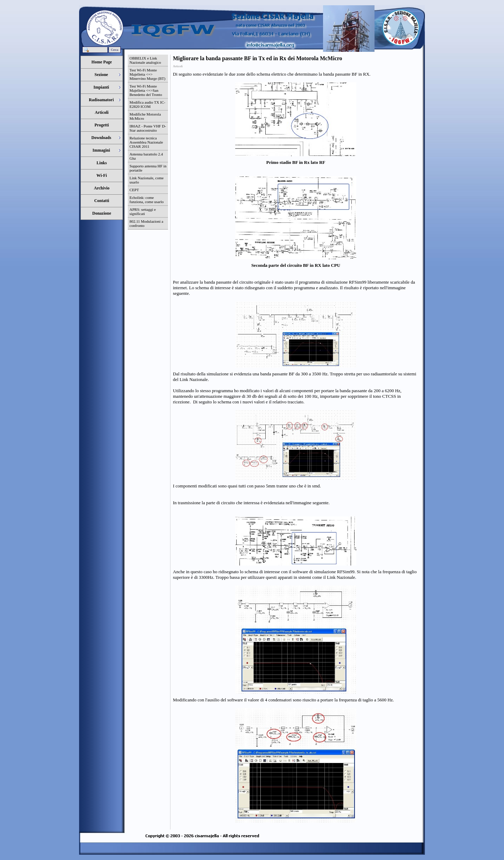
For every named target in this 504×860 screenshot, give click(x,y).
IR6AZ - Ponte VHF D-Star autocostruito (148, 128)
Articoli (102, 112)
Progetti (102, 125)
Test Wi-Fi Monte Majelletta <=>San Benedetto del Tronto (146, 90)
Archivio (101, 188)
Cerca (115, 50)
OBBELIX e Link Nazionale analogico (145, 60)
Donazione (102, 213)
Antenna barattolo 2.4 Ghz (146, 156)
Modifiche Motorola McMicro (145, 116)
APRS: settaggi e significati (143, 211)
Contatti (102, 201)
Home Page (101, 62)
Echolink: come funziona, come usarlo (146, 200)
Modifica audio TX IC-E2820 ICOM (147, 104)
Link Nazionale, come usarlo (146, 180)
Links (102, 163)
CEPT (134, 190)
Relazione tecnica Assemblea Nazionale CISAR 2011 (146, 142)
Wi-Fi (102, 175)
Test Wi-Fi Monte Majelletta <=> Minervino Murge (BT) (147, 74)
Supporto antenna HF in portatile (148, 168)
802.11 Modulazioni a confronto (146, 223)
